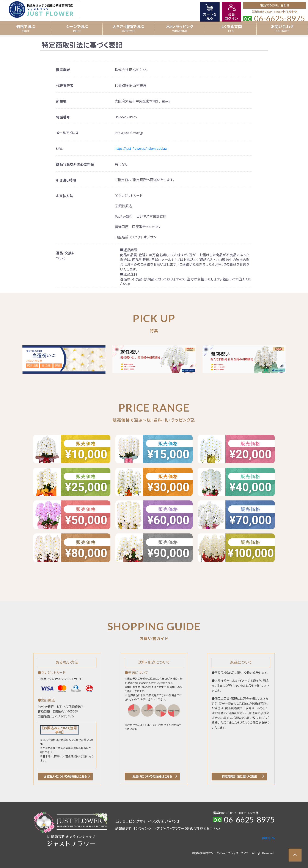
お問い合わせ (282, 27)
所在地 (61, 101)
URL (59, 149)
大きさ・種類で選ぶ (128, 27)
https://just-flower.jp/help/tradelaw (141, 148)
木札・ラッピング (180, 27)
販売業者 (63, 70)
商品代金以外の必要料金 (75, 164)
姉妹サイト (268, 838)
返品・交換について (65, 255)
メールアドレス (67, 133)
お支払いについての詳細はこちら (65, 776)
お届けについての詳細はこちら (152, 776)
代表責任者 (65, 86)
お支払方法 (65, 196)
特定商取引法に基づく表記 (239, 776)
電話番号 (63, 117)
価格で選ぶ (26, 27)
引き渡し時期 (66, 180)
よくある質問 (231, 27)
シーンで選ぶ (77, 27)
